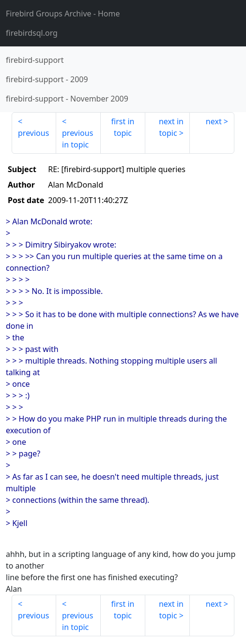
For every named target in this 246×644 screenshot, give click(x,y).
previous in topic (77, 139)
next (214, 121)
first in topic (123, 127)
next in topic (171, 127)
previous (33, 133)
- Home (63, 14)
